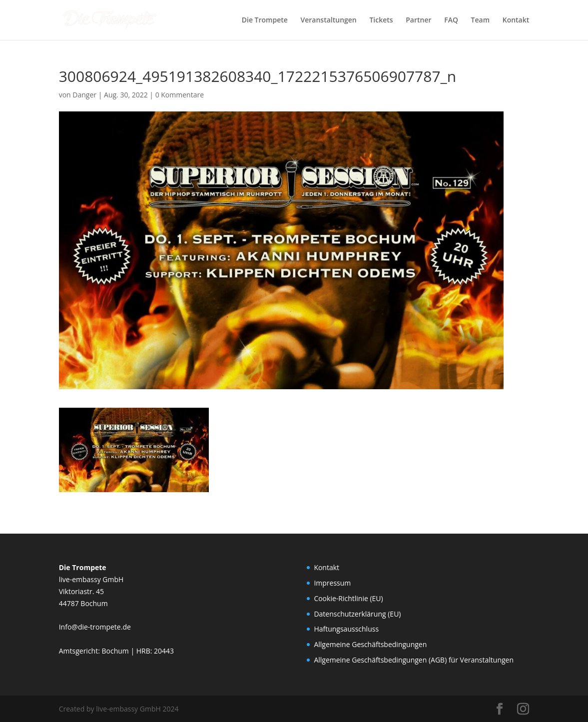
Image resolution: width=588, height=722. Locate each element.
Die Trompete (265, 20)
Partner (418, 20)
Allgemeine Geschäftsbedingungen (370, 644)
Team (480, 20)
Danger (84, 95)
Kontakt (516, 20)
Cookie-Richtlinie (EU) (348, 598)
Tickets (381, 20)
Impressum (332, 583)
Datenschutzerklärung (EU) (357, 614)
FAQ (451, 20)
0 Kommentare (180, 95)
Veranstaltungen (329, 20)
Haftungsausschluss (346, 629)
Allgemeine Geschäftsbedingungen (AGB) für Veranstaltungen (414, 660)
